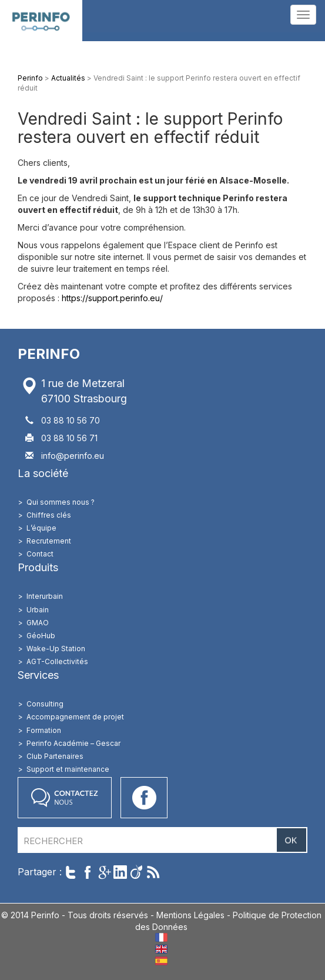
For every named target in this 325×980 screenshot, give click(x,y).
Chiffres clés (49, 515)
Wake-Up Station (56, 649)
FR (161, 937)
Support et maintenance (68, 769)
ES (161, 961)
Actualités (68, 78)
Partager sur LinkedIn (120, 872)
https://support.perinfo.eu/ (112, 298)
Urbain (38, 610)
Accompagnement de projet (75, 717)
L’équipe (41, 528)
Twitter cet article (71, 872)
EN (161, 949)
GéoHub (41, 636)
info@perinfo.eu (73, 456)
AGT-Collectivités (57, 661)
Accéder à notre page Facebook (144, 798)
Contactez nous (65, 798)
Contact (40, 554)
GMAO (38, 623)
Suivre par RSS (153, 872)
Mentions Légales (190, 915)
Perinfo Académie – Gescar (73, 743)
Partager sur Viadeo (137, 872)
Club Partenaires (55, 756)
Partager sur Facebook (87, 872)
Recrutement (49, 541)
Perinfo (41, 21)
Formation (44, 730)
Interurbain (45, 596)
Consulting (45, 704)
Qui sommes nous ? (61, 502)
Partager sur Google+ (104, 872)
